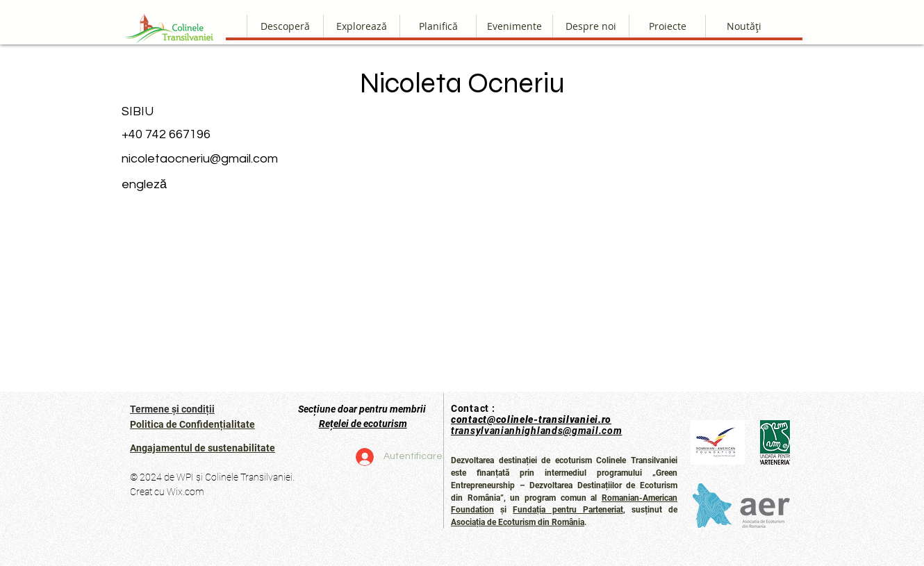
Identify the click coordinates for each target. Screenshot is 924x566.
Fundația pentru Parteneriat (568, 510)
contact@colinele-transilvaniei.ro (531, 419)
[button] (591, 26)
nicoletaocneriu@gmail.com (200, 159)
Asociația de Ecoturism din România (518, 522)
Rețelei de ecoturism (363, 424)
